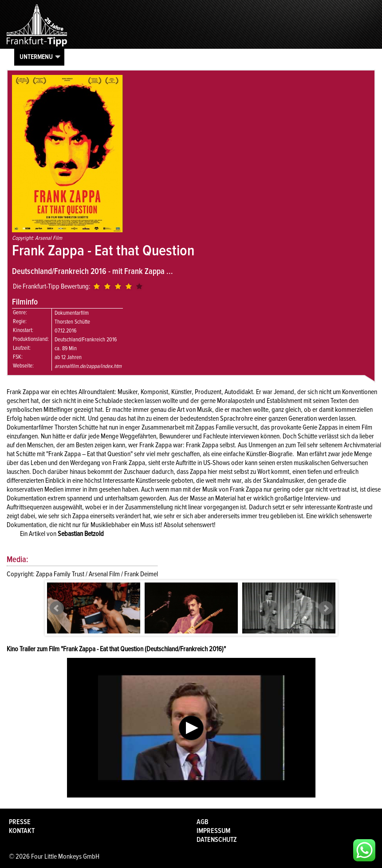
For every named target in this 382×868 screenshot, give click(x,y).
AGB (203, 822)
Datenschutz (217, 840)
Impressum (213, 831)
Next (326, 608)
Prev (57, 608)
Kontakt (22, 831)
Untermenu (36, 57)
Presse (20, 822)
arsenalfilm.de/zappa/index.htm (88, 366)
